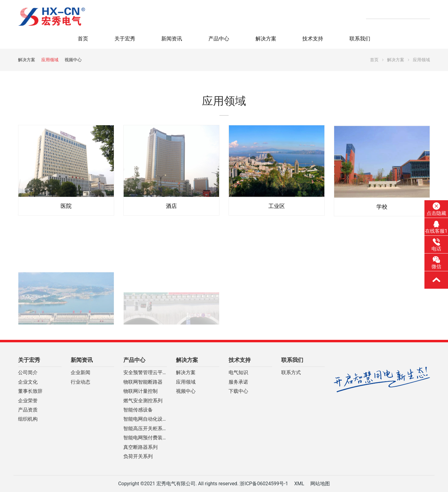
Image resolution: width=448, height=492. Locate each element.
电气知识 (238, 373)
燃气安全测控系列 (143, 401)
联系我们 (360, 39)
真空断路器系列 (140, 447)
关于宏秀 (125, 39)
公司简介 (28, 373)
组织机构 (28, 419)
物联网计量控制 (140, 391)
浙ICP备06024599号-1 (264, 484)
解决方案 (266, 39)
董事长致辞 (30, 391)
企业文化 (28, 382)
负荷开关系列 (138, 456)
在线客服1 (436, 227)
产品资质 (28, 410)
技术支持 (313, 39)
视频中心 (73, 60)
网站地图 (320, 484)
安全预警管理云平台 (145, 373)
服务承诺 (238, 382)
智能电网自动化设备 (145, 419)
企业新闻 (80, 373)
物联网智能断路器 (143, 382)
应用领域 (50, 60)
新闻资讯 (172, 39)
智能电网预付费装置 (145, 438)
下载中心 (238, 391)
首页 (83, 39)
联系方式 (291, 373)
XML (299, 484)
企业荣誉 (28, 401)
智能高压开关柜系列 (145, 429)
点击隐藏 (436, 209)
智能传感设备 (138, 410)
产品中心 (219, 39)
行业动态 (80, 382)
